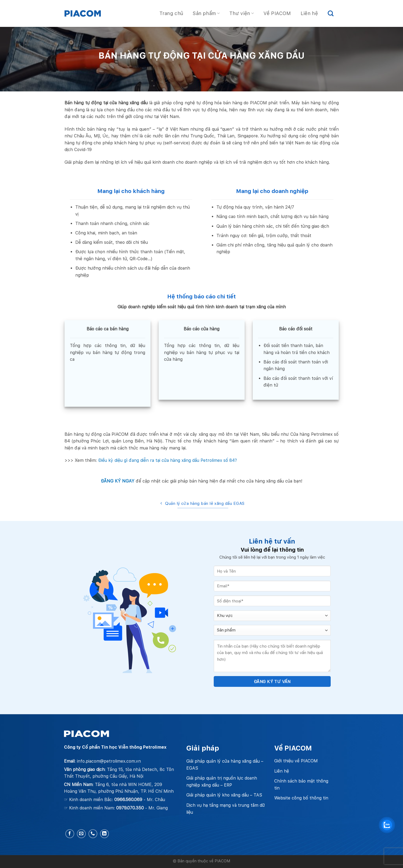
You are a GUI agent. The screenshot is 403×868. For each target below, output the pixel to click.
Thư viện (242, 13)
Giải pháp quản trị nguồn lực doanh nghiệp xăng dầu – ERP (222, 782)
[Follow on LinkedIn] (104, 834)
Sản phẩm (206, 13)
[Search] (331, 13)
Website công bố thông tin (301, 798)
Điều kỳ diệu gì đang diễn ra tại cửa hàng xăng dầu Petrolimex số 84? (167, 460)
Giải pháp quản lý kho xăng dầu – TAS (224, 795)
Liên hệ (309, 13)
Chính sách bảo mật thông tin (301, 785)
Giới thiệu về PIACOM (296, 761)
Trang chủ (171, 13)
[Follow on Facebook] (70, 834)
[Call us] (93, 834)
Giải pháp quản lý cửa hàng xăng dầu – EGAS (225, 765)
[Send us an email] (81, 834)
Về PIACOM (277, 13)
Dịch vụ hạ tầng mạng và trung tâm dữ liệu (226, 809)
